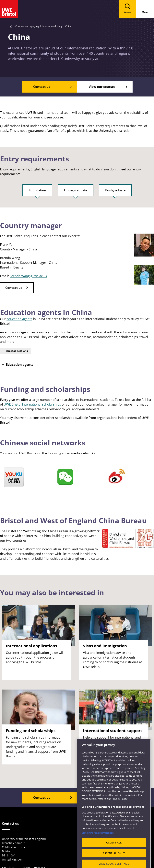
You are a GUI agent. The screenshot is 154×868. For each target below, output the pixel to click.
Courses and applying (27, 26)
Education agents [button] (20, 365)
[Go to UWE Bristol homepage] (11, 26)
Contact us (14, 288)
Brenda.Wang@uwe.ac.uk (28, 276)
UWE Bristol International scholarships (32, 404)
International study (52, 26)
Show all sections (17, 351)
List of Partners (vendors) (98, 845)
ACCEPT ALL (114, 855)
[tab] (37, 192)
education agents (19, 319)
